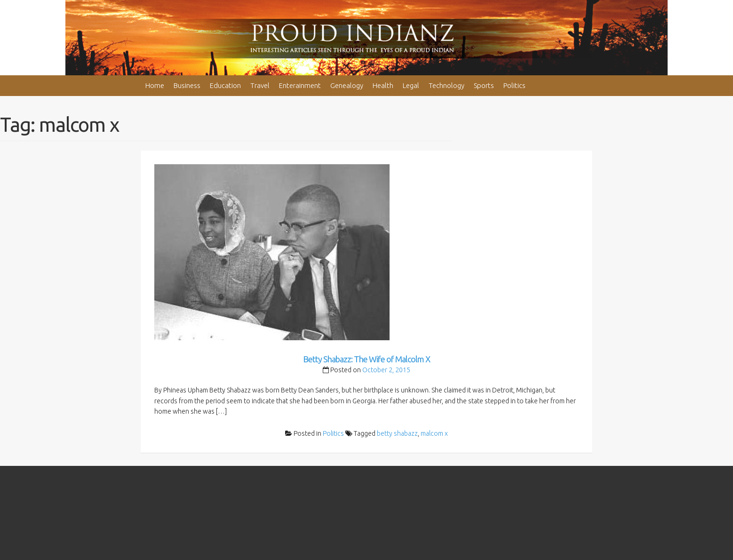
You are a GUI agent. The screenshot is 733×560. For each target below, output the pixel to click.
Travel (260, 85)
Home (155, 85)
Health (383, 85)
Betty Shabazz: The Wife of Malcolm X (366, 359)
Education (225, 85)
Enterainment (300, 85)
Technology (446, 85)
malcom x (434, 433)
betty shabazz (397, 433)
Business (187, 85)
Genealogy (347, 85)
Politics (514, 85)
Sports (484, 85)
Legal (411, 85)
